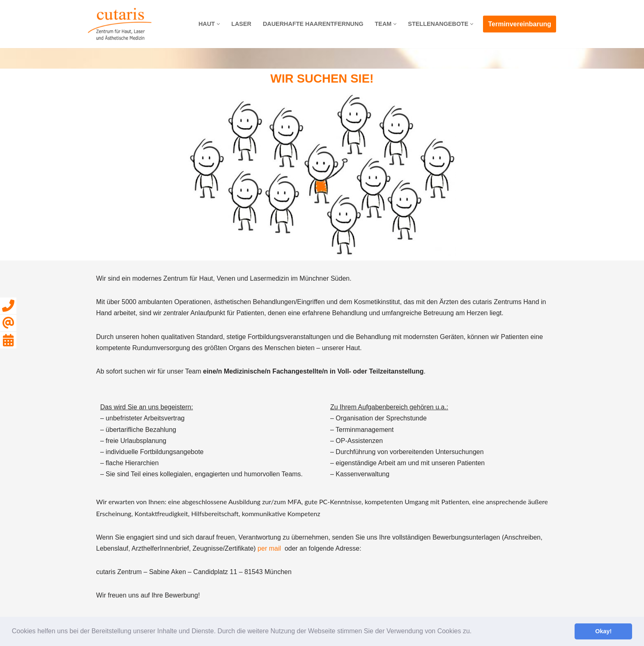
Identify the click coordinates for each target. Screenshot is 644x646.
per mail (269, 548)
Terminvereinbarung (520, 24)
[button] (475, 632)
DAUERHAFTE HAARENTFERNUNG (313, 24)
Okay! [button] (603, 631)
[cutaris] (120, 24)
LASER (241, 24)
